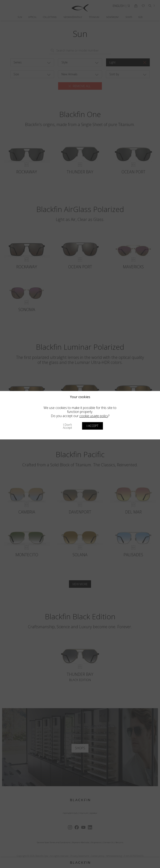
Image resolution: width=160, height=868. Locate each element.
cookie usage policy (94, 416)
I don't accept (67, 426)
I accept (92, 426)
